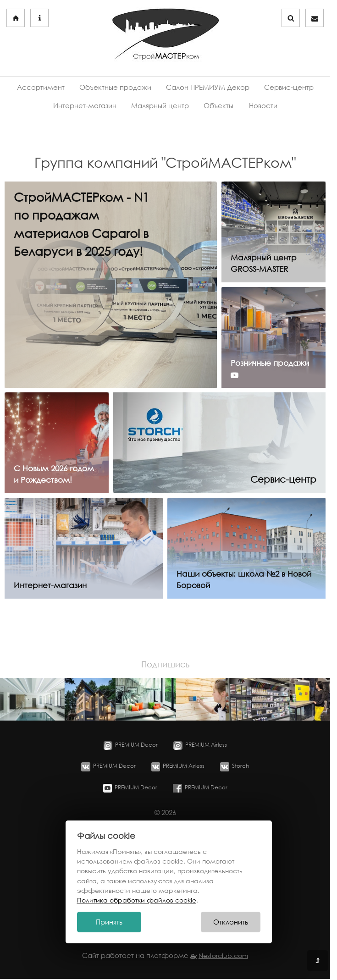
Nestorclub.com (223, 956)
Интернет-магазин (85, 106)
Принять (109, 922)
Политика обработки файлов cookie (137, 900)
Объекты (218, 106)
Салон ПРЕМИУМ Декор (208, 87)
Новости (263, 106)
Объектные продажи (115, 87)
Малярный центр (160, 106)
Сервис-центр (289, 87)
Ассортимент (41, 87)
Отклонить (231, 922)
